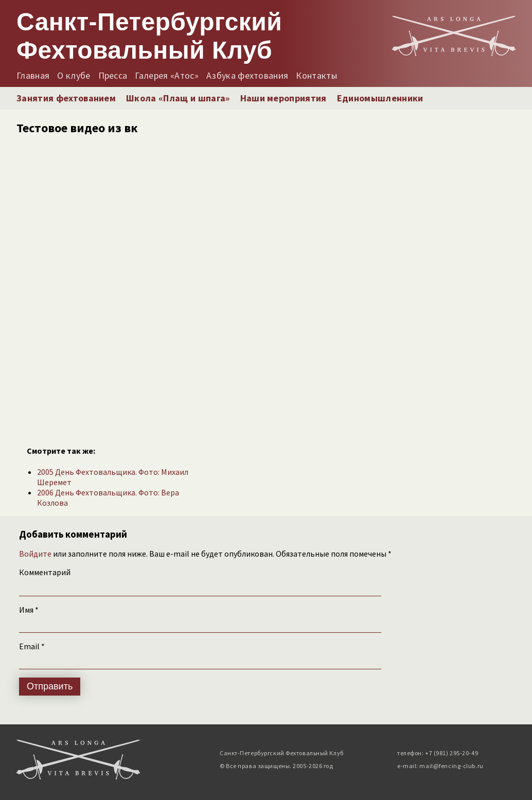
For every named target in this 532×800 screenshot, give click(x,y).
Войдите (35, 554)
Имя (29, 610)
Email (32, 646)
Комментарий (45, 572)
